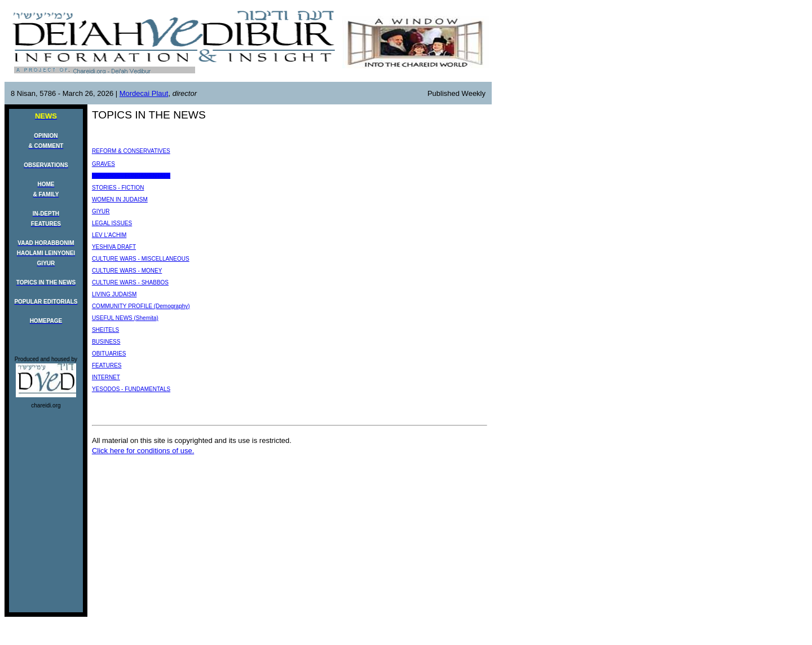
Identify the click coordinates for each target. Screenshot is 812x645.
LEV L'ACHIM (109, 235)
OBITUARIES (109, 354)
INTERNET (106, 377)
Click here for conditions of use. (143, 451)
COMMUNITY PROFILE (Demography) (141, 306)
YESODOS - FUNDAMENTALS (131, 176)
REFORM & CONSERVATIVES (131, 151)
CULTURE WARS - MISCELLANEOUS (141, 259)
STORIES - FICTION (118, 188)
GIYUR (101, 211)
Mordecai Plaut (144, 93)
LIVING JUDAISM (114, 294)
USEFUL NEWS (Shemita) (125, 318)
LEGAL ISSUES (112, 223)
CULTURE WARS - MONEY (127, 271)
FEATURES (107, 365)
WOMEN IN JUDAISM (120, 199)
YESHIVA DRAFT (114, 247)
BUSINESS (106, 342)
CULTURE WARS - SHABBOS (130, 282)
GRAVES (103, 164)
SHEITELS (105, 330)
